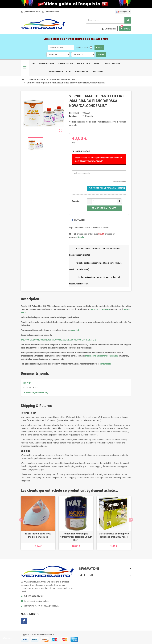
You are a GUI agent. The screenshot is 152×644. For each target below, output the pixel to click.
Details (81, 237)
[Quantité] (104, 201)
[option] (38, 523)
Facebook (24, 621)
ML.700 (70, 340)
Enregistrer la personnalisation (107, 188)
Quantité (76, 201)
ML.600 (63, 340)
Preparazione (47, 64)
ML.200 (33, 340)
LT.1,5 (89, 340)
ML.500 (55, 340)
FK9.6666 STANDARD (100, 309)
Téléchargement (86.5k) (36, 392)
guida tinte (75, 330)
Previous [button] (21, 520)
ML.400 (48, 340)
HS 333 (27, 383)
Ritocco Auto (112, 64)
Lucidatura (84, 64)
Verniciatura (66, 64)
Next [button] (131, 520)
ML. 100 (25, 340)
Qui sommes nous (31, 12)
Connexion (108, 29)
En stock (73, 116)
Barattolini (82, 72)
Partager (78, 220)
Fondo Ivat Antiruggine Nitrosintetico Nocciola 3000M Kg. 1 (76, 537)
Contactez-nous (51, 12)
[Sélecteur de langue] (123, 12)
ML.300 (40, 340)
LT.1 (84, 340)
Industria (98, 72)
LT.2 (94, 340)
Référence (74, 113)
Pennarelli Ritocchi (60, 72)
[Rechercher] (109, 20)
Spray (97, 64)
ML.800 (77, 340)
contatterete (105, 364)
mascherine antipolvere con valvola (101, 356)
